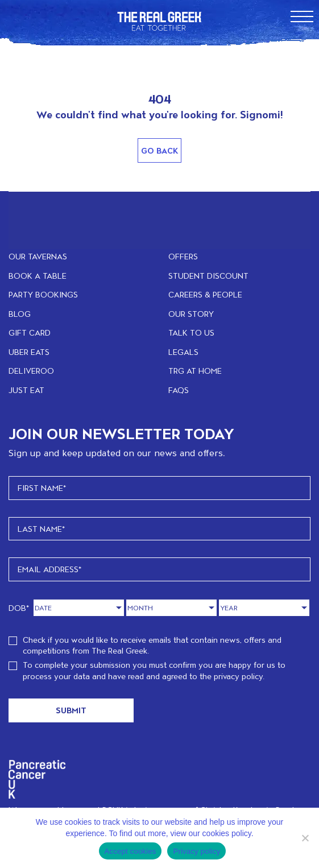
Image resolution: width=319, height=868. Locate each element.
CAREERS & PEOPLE (205, 294)
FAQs (179, 390)
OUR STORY (191, 314)
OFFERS (183, 256)
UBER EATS (29, 352)
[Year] (264, 608)
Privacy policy (196, 851)
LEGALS (183, 352)
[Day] (79, 608)
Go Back (159, 150)
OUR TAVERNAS (38, 256)
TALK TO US (191, 332)
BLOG (20, 314)
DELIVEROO (31, 371)
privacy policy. (239, 676)
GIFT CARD (30, 332)
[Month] (171, 608)
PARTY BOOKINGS (43, 294)
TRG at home (195, 371)
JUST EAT (26, 390)
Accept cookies (130, 851)
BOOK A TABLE (38, 276)
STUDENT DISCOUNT (208, 276)
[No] (305, 838)
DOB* (19, 608)
